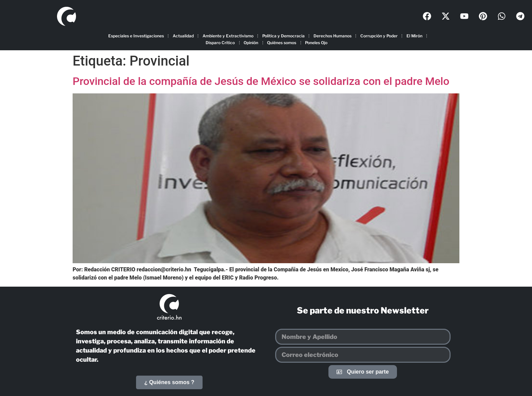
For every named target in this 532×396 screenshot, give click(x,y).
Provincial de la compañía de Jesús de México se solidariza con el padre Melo (261, 81)
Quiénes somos (282, 43)
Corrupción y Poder (379, 36)
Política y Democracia (283, 36)
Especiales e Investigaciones (136, 36)
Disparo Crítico (220, 43)
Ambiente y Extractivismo (228, 36)
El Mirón (414, 36)
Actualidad (183, 36)
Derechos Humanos (332, 36)
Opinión (251, 43)
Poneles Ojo (316, 43)
